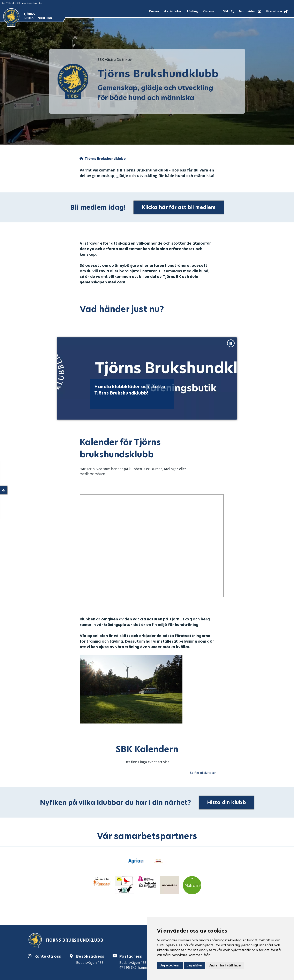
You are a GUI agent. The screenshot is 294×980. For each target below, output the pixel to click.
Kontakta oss (48, 956)
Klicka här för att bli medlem (179, 207)
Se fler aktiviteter (203, 773)
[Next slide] (276, 380)
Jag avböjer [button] (194, 965)
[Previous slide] (16, 380)
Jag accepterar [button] (170, 965)
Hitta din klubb (227, 802)
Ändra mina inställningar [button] (225, 965)
